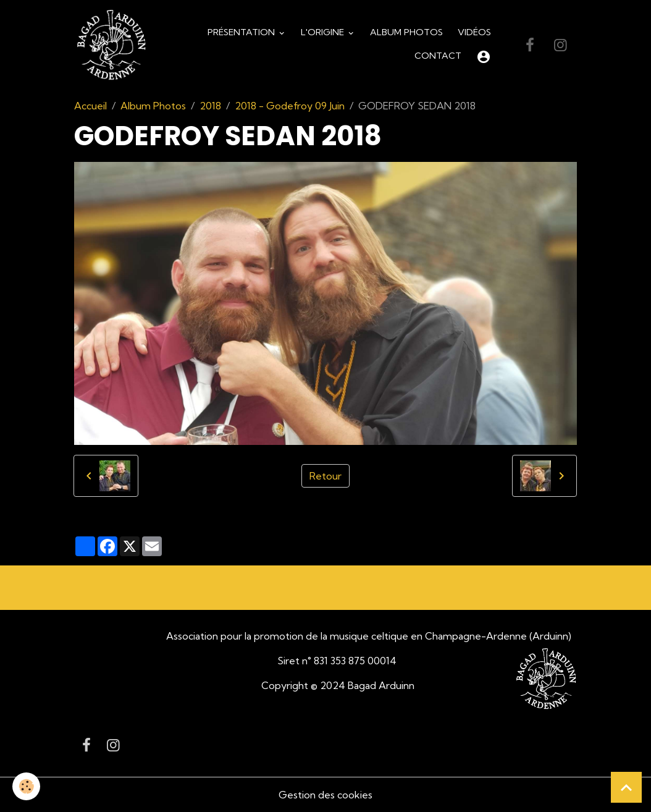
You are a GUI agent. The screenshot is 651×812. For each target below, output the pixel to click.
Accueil (90, 106)
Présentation (242, 32)
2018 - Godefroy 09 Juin (290, 106)
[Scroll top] (626, 787)
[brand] (111, 45)
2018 (210, 106)
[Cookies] (26, 786)
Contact (438, 56)
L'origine (324, 32)
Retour (325, 476)
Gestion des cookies (325, 795)
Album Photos (406, 32)
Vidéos (474, 32)
